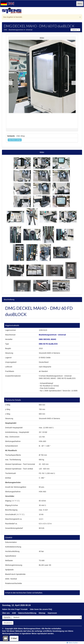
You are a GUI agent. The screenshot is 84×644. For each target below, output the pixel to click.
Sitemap (42, 613)
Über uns (6, 613)
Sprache (7, 617)
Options (75, 30)
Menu (80, 4)
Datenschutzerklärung (27, 613)
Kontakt (24, 609)
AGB (14, 613)
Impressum (52, 613)
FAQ (50, 609)
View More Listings (15, 140)
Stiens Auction (72, 643)
